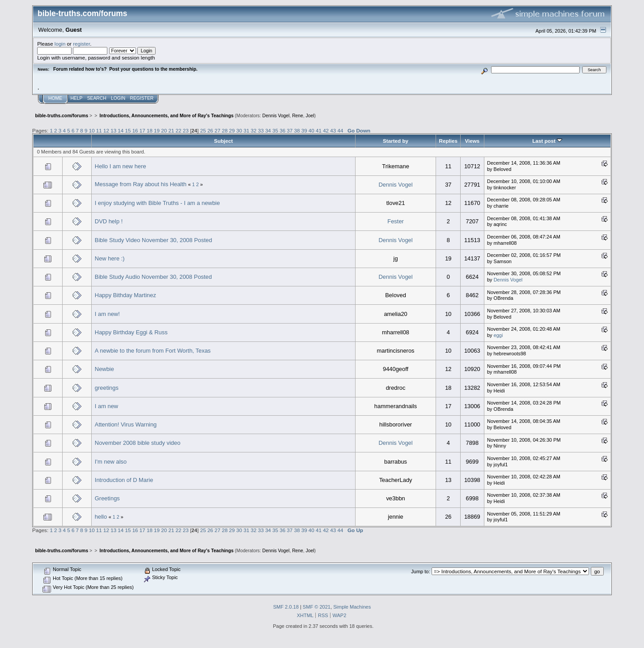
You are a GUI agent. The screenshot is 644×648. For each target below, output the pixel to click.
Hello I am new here (121, 166)
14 (121, 130)
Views (472, 141)
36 (282, 130)
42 (326, 130)
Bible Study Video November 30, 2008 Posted (153, 240)
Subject (223, 141)
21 (171, 130)
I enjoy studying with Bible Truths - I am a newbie (157, 203)
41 (319, 130)
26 (210, 130)
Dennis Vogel (276, 116)
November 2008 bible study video (138, 443)
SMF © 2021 (317, 607)
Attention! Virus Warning (126, 424)
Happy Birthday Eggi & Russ (131, 332)
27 (218, 130)
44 (340, 130)
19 (157, 130)
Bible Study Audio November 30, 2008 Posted (153, 277)
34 (268, 130)
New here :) (110, 258)
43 (333, 130)
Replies (448, 141)
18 (150, 130)
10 (92, 130)
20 (164, 130)
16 (135, 130)
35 (275, 130)
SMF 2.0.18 (286, 607)
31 (246, 130)
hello (101, 517)
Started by (396, 141)
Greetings (107, 498)
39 (304, 130)
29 (232, 130)
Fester (396, 221)
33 (261, 130)
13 (113, 130)
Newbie (104, 369)
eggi (498, 335)
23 (186, 130)
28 (225, 130)
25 (203, 130)
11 (99, 130)
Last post (547, 141)
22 (179, 130)
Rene (298, 116)
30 (239, 130)
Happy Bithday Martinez (125, 295)
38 (297, 130)
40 (311, 130)
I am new (106, 406)
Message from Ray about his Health (141, 184)
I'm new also (111, 462)
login (60, 44)
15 (128, 130)
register (81, 44)
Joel (310, 116)
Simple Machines (352, 607)
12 (106, 130)
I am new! (107, 314)
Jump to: (420, 571)
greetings (107, 388)
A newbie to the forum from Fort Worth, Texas (153, 351)
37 (290, 130)
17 (142, 130)
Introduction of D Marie (124, 480)
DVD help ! (109, 221)
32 (254, 130)
